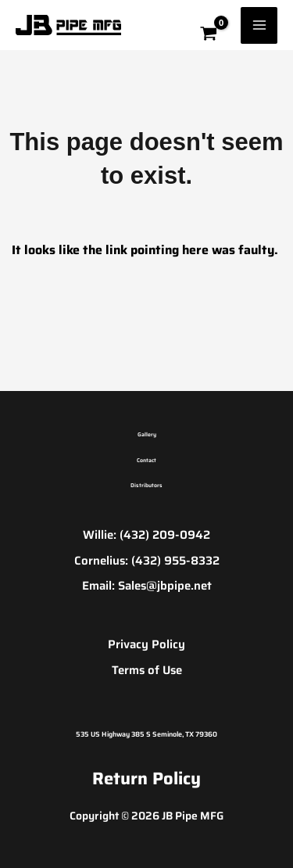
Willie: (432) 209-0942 (146, 535)
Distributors (146, 485)
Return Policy (146, 778)
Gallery (147, 434)
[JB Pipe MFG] (68, 25)
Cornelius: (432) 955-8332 (147, 561)
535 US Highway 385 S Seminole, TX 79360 (146, 734)
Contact (146, 460)
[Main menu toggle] (259, 25)
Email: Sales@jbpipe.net (147, 586)
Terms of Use (147, 670)
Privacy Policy (146, 644)
